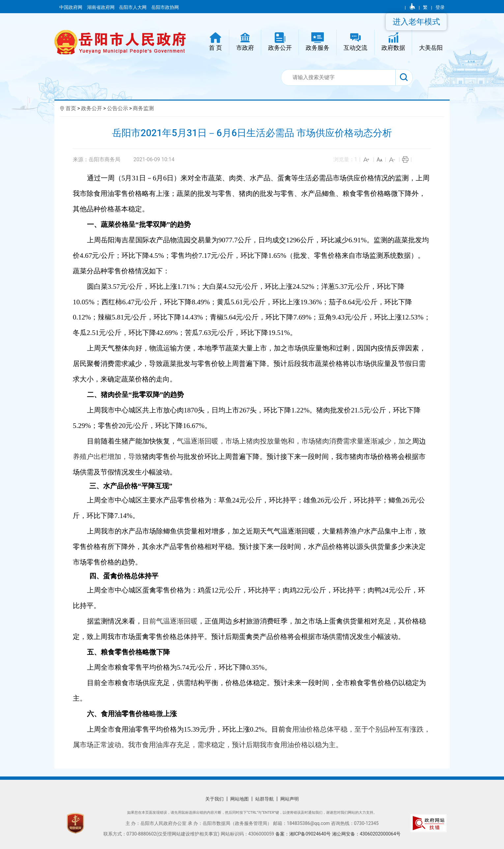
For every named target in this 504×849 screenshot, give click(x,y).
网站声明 (290, 799)
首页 (71, 108)
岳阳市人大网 (133, 7)
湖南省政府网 (101, 7)
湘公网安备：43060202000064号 (366, 834)
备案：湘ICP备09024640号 (304, 834)
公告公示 (118, 108)
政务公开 (92, 108)
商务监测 (143, 108)
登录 (440, 7)
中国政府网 (71, 7)
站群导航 (265, 799)
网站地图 (239, 799)
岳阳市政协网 (165, 7)
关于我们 (214, 799)
